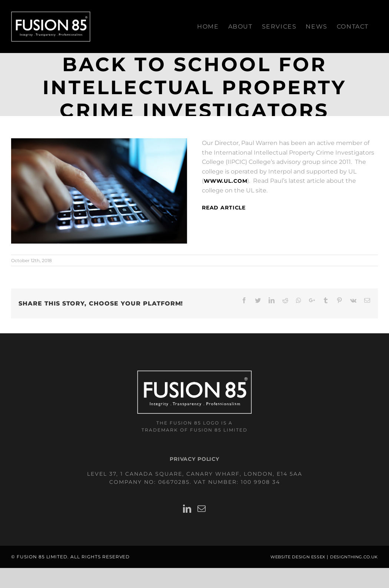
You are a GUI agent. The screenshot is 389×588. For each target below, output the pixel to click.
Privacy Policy (194, 459)
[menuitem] (208, 27)
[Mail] (202, 509)
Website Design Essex (298, 557)
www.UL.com (226, 181)
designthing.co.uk (354, 557)
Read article (224, 208)
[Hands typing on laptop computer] (99, 191)
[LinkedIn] (187, 509)
